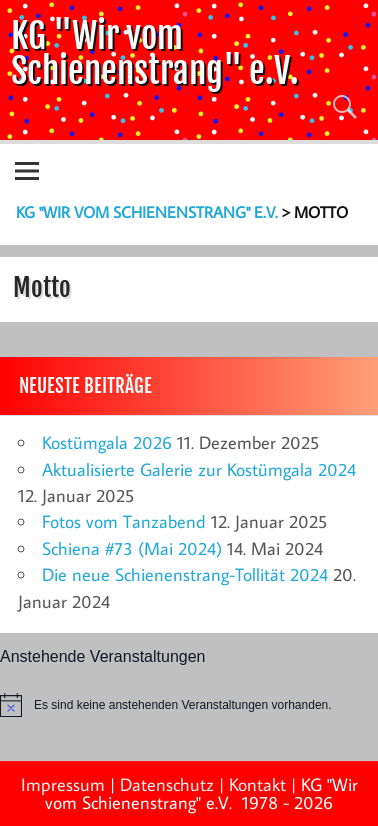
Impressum (63, 784)
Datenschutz (167, 784)
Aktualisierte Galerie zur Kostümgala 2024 (199, 469)
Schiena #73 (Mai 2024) (132, 548)
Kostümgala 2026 (107, 442)
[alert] (189, 705)
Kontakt (257, 784)
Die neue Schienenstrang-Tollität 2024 (185, 574)
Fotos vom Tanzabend (124, 521)
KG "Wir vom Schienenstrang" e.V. (155, 53)
